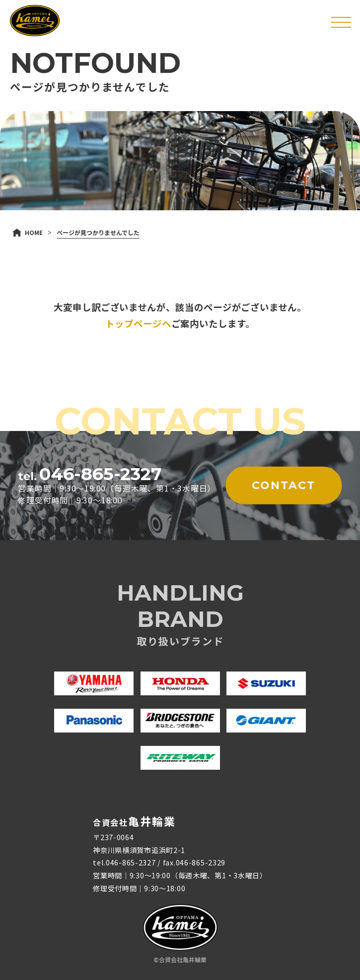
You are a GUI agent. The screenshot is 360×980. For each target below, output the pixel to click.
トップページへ (138, 323)
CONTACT (284, 485)
